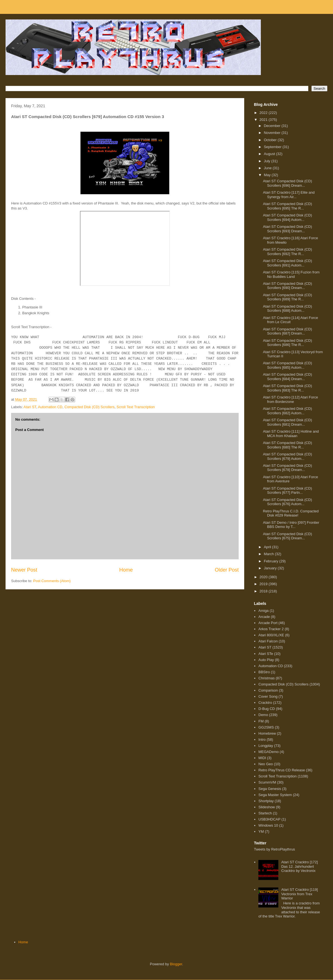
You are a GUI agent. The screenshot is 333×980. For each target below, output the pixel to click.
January (271, 568)
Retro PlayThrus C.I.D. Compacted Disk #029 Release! (291, 513)
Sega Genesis (270, 789)
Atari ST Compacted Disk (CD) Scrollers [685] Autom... (287, 365)
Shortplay (266, 801)
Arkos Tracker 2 (271, 629)
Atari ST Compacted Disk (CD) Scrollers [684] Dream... (287, 377)
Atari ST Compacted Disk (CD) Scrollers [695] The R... (287, 206)
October (271, 140)
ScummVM (267, 782)
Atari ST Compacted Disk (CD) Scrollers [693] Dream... (287, 229)
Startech (265, 813)
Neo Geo (266, 764)
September (273, 147)
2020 (264, 577)
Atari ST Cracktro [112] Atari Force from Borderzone (290, 399)
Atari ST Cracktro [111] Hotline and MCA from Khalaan (291, 434)
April (268, 547)
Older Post (227, 570)
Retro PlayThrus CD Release (282, 770)
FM (261, 721)
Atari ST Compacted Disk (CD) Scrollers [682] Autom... (287, 411)
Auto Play (266, 660)
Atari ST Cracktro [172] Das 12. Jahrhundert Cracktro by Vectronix (299, 866)
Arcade (264, 617)
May (268, 175)
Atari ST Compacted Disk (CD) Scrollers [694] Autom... (287, 217)
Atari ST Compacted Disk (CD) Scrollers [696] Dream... (287, 183)
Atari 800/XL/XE (271, 635)
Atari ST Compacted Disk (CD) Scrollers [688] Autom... (287, 309)
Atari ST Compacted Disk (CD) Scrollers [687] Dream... (287, 331)
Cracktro (265, 703)
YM (261, 831)
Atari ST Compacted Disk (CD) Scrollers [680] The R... (287, 445)
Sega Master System (275, 795)
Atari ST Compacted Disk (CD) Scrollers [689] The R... (287, 297)
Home (126, 570)
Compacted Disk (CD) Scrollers (89, 407)
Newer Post (24, 570)
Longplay (266, 746)
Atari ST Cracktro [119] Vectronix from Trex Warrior (299, 894)
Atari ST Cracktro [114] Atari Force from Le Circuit (290, 320)
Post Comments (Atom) (52, 581)
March (269, 554)
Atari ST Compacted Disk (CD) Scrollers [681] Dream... (287, 422)
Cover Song (268, 696)
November (273, 133)
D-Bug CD (267, 709)
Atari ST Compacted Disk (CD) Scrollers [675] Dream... (287, 536)
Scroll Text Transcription (136, 407)
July (268, 161)
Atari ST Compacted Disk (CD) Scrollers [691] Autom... (287, 263)
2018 (264, 591)
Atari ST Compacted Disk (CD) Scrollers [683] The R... (287, 388)
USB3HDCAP (269, 819)
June (268, 168)
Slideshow (267, 807)
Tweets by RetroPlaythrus (274, 849)
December (273, 126)
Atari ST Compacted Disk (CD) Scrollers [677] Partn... (287, 491)
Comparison (268, 690)
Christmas (267, 678)
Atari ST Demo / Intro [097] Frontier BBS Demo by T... (291, 525)
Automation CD (50, 407)
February (272, 561)
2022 (264, 113)
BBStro (264, 672)
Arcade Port (268, 623)
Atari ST (30, 407)
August (270, 154)
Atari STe (266, 654)
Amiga (263, 611)
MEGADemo (268, 752)
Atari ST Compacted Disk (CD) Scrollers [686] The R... (287, 343)
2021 (264, 120)
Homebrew (267, 733)
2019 (264, 584)
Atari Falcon (268, 641)
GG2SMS (266, 727)
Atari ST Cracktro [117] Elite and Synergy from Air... (289, 195)
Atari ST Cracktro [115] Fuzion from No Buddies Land (291, 274)
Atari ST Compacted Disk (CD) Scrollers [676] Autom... (287, 502)
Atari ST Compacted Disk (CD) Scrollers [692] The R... (287, 252)
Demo (263, 715)
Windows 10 (268, 825)
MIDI (262, 758)
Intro (262, 740)
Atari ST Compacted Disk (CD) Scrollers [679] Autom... (287, 456)
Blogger (176, 964)
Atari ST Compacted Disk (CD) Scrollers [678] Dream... (287, 468)
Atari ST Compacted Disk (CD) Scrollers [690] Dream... (287, 286)
